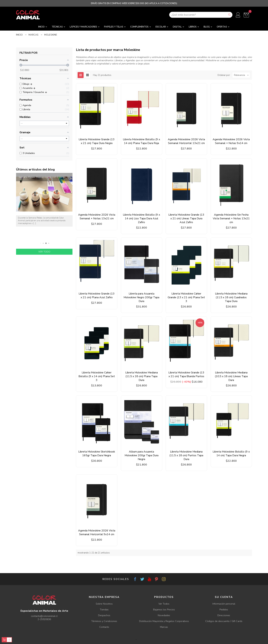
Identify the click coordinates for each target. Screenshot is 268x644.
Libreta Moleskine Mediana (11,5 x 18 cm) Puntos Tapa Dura (186, 455)
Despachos (104, 615)
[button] (41, 243)
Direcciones (224, 615)
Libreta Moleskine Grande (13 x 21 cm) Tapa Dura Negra (97, 141)
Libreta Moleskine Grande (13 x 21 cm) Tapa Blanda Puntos (186, 374)
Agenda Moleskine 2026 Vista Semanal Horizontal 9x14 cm (97, 532)
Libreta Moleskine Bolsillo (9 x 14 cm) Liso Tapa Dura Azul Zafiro (141, 218)
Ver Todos (164, 604)
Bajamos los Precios (164, 610)
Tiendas (104, 610)
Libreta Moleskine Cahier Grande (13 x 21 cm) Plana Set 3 (186, 297)
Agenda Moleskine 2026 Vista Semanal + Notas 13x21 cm (97, 217)
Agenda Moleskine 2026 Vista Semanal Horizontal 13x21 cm (186, 141)
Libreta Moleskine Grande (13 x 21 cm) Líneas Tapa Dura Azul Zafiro (186, 218)
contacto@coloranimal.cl (44, 616)
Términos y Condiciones (104, 621)
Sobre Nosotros (104, 604)
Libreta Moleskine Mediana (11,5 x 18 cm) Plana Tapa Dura (142, 376)
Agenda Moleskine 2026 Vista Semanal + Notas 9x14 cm (231, 141)
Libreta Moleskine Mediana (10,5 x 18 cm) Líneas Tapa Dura (231, 376)
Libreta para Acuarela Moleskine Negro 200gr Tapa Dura (141, 297)
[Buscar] (201, 15)
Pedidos (224, 610)
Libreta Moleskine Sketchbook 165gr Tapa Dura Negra (97, 454)
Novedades (164, 615)
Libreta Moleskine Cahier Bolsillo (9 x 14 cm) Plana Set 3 (97, 376)
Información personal (224, 604)
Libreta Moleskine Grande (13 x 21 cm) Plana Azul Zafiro (97, 296)
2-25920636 (44, 619)
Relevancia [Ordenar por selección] (242, 75)
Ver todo (44, 252)
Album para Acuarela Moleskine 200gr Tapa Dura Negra (142, 455)
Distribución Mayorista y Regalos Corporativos (164, 621)
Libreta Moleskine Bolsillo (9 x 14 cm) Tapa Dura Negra (231, 454)
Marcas (164, 627)
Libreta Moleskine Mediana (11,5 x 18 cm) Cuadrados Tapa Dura (231, 297)
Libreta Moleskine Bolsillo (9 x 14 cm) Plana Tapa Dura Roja (141, 141)
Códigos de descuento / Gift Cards (224, 621)
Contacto (104, 627)
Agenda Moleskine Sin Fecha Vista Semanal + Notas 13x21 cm (231, 218)
